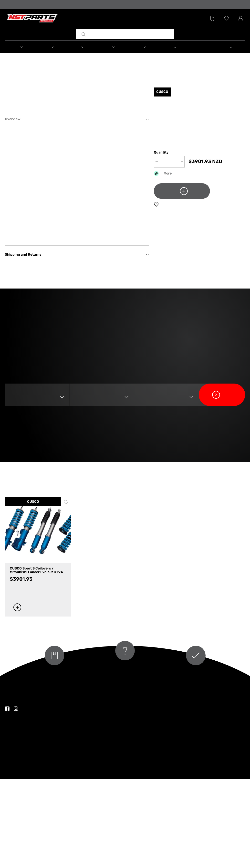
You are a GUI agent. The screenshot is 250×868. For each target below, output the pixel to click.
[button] (27, 48)
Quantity (161, 157)
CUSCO (33, 591)
